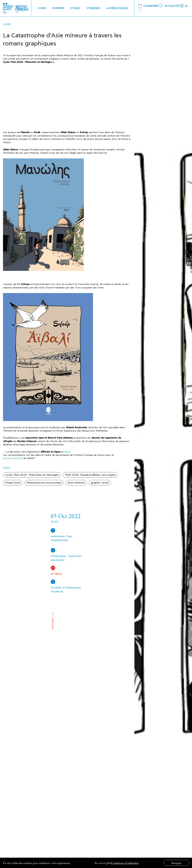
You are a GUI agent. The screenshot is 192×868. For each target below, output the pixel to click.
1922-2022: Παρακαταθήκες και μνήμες (90, 475)
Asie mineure (76, 483)
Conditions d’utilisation (125, 863)
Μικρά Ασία (13, 483)
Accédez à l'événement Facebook (66, 590)
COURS (42, 8)
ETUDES (75, 8)
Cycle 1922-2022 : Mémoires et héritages (32, 475)
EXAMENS (58, 8)
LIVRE (7, 24)
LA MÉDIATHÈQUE (117, 8)
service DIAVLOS (13, 458)
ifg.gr (68, 452)
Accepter (176, 863)
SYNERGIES (93, 8)
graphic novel (100, 483)
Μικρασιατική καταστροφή (44, 483)
